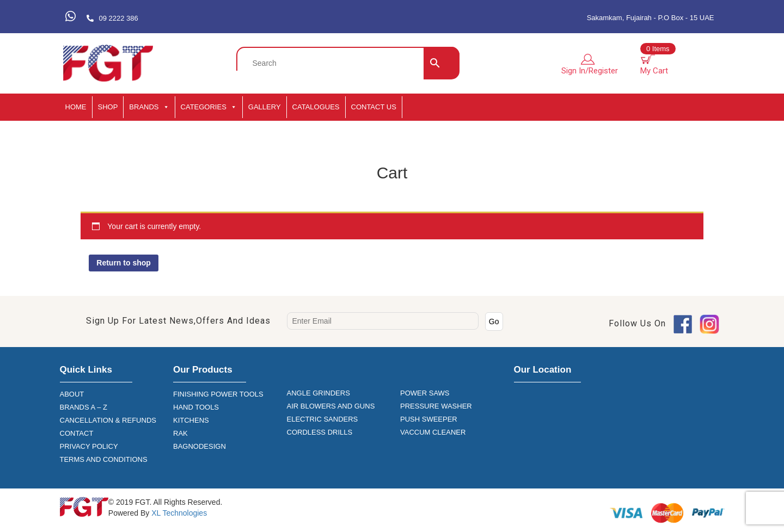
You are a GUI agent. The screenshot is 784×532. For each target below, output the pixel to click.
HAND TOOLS (196, 407)
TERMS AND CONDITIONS (104, 459)
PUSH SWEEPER (429, 419)
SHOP (108, 107)
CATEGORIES (209, 107)
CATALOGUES (316, 107)
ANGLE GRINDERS (318, 393)
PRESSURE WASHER (436, 406)
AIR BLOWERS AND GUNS (331, 406)
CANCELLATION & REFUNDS (108, 420)
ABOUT (72, 394)
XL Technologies (178, 513)
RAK (180, 433)
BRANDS (149, 107)
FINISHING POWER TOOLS (218, 394)
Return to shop (124, 263)
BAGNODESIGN (200, 446)
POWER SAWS (425, 393)
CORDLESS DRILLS (320, 432)
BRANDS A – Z (84, 407)
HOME (76, 107)
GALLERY (265, 107)
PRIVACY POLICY (89, 446)
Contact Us (374, 107)
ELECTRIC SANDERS (323, 419)
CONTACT (77, 433)
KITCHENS (191, 420)
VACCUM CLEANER (433, 432)
